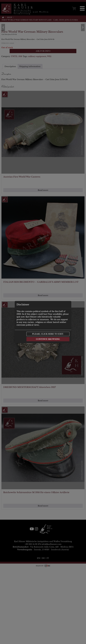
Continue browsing (48, 339)
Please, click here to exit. (48, 334)
